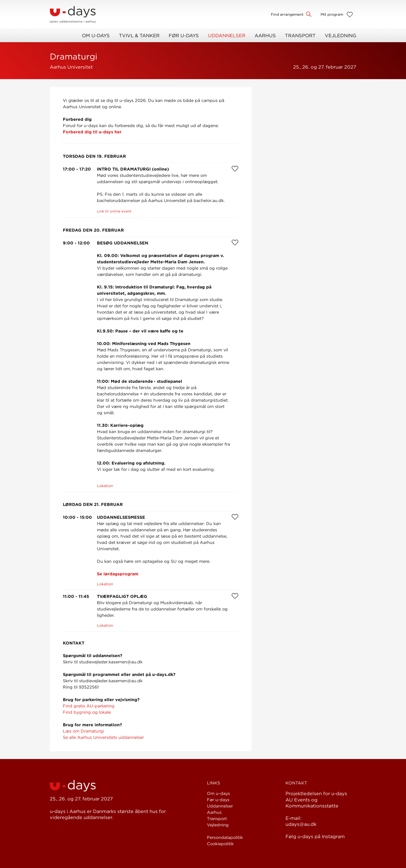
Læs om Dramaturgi (83, 731)
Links (213, 783)
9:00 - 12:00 (76, 243)
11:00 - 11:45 (76, 596)
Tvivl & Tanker (139, 36)
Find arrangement (287, 14)
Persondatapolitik (225, 837)
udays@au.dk (301, 824)
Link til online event (114, 211)
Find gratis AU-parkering (89, 706)
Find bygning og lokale (87, 712)
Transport (300, 36)
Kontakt (296, 783)
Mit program (332, 14)
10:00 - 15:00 (77, 517)
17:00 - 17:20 (77, 169)
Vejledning (341, 36)
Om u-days (96, 36)
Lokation (105, 486)
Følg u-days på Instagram (315, 836)
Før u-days (184, 36)
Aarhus (265, 36)
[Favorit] (235, 169)
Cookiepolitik (220, 844)
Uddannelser (227, 36)
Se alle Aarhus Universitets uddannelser (103, 737)
